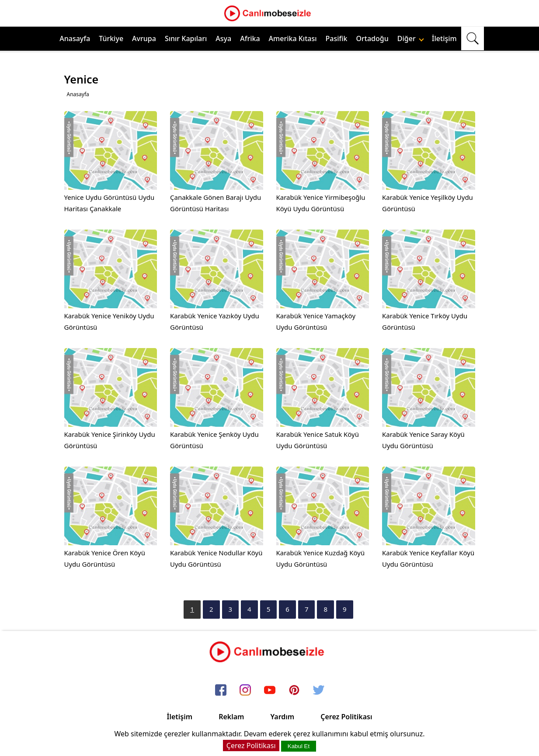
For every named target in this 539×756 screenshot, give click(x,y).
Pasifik (337, 38)
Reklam (231, 717)
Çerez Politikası (346, 717)
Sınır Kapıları (186, 38)
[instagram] (245, 690)
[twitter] (319, 690)
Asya (223, 38)
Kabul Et (299, 746)
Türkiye (111, 38)
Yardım (282, 717)
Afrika (250, 38)
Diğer (411, 38)
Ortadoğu (372, 38)
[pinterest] (294, 690)
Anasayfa (75, 38)
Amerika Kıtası (293, 38)
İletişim (444, 38)
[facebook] (221, 690)
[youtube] (270, 690)
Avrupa (144, 38)
